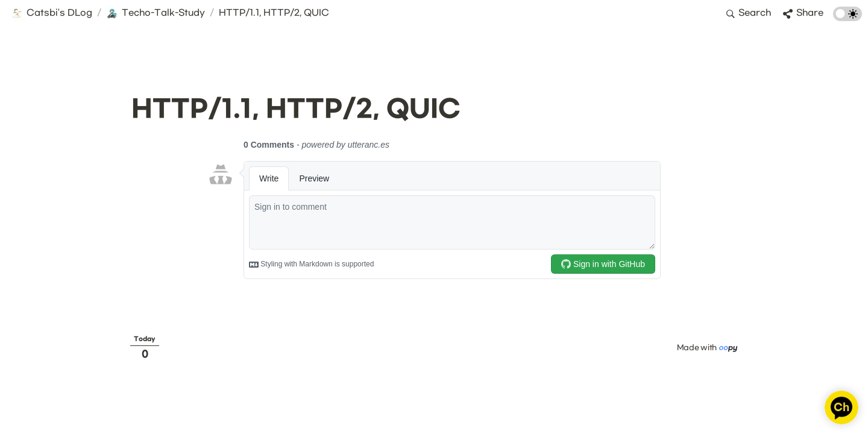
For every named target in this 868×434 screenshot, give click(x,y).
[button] (52, 14)
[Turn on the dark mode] (848, 18)
